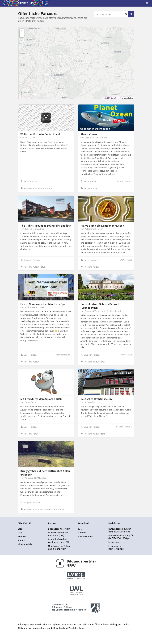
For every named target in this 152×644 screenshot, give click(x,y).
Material (22, 540)
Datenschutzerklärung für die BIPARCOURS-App (121, 537)
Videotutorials (25, 544)
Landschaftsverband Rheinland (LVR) (58, 534)
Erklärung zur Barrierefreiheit (116, 547)
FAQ (20, 533)
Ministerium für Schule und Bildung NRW (59, 547)
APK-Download (86, 536)
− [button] (22, 35)
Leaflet (105, 98)
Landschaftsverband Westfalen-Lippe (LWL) (59, 541)
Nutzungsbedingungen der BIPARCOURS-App (120, 530)
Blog (20, 529)
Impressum (114, 542)
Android (82, 533)
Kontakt (22, 536)
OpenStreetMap (117, 98)
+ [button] (22, 31)
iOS (80, 529)
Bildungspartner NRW (59, 529)
